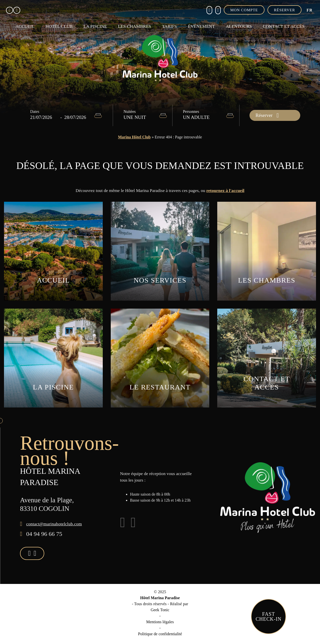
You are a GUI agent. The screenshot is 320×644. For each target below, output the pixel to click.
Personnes (191, 112)
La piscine (95, 26)
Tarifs (169, 26)
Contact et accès (284, 26)
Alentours (239, 26)
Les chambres (134, 26)
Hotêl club (59, 26)
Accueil (25, 26)
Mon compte (244, 10)
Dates (35, 112)
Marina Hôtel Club (134, 137)
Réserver (284, 10)
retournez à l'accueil (225, 190)
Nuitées (130, 112)
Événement (201, 26)
